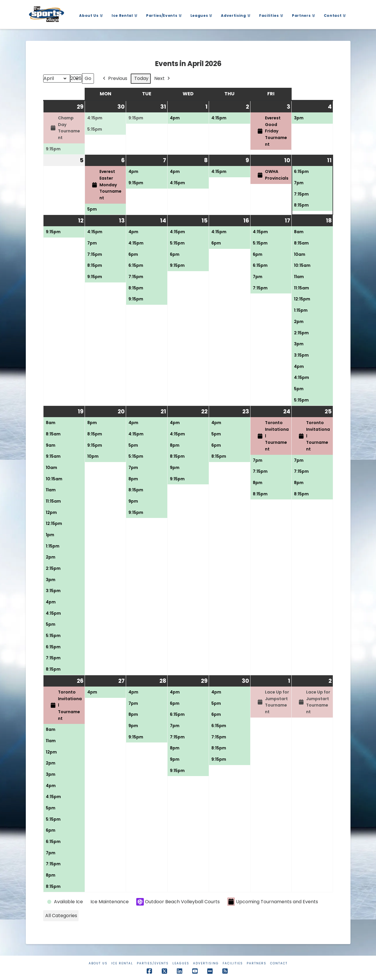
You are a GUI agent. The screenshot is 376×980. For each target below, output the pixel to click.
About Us (98, 963)
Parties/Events (153, 963)
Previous (115, 79)
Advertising (206, 963)
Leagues (181, 963)
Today (141, 78)
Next (163, 79)
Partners (257, 963)
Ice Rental (122, 963)
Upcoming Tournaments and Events (273, 902)
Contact (279, 963)
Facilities (233, 963)
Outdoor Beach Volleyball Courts (178, 902)
